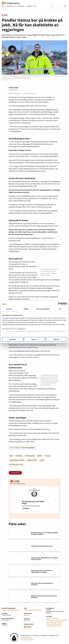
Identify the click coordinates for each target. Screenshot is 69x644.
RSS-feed (27, 615)
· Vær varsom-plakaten (27, 640)
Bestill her (27, 621)
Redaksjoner (11, 6)
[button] (56, 500)
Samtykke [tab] (9, 309)
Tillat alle (56, 339)
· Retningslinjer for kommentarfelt (57, 620)
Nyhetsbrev (21, 6)
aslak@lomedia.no (14, 90)
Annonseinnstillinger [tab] (43, 309)
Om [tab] (60, 309)
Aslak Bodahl (13, 88)
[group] (34, 500)
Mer (35, 6)
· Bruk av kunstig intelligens (54, 622)
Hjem (3, 6)
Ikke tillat (13, 339)
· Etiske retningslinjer (52, 618)
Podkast (29, 6)
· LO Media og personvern (53, 626)
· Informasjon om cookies (54, 624)
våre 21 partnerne (12, 318)
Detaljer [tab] (26, 309)
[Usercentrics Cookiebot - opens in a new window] (59, 304)
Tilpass (35, 339)
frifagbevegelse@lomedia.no (11, 610)
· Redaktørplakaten (26, 638)
